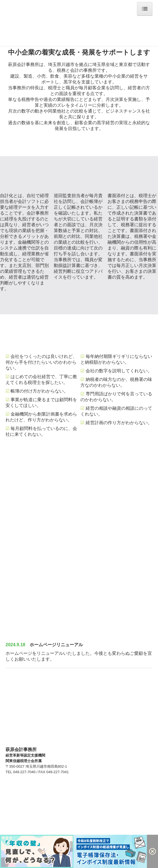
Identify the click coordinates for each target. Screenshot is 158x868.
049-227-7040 (24, 772)
